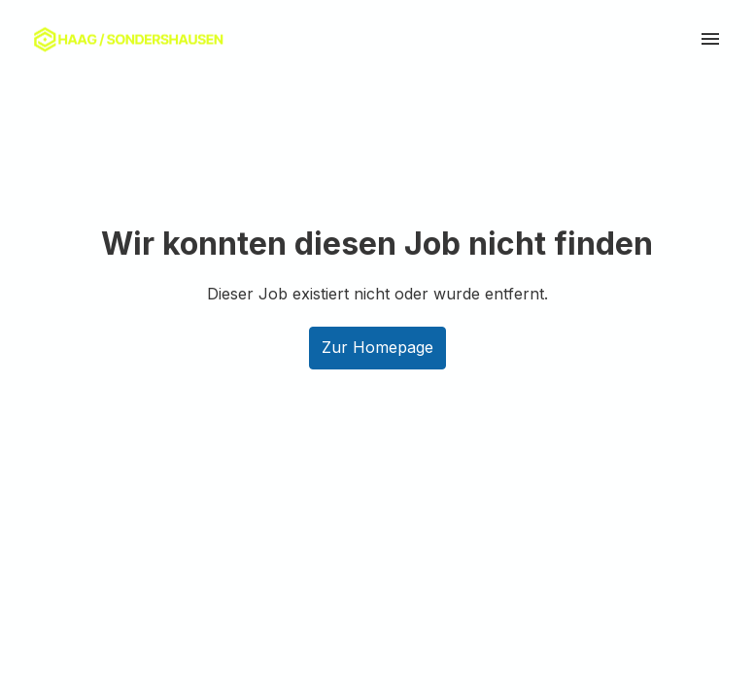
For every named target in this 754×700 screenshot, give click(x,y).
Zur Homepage (377, 347)
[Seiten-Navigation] (710, 39)
